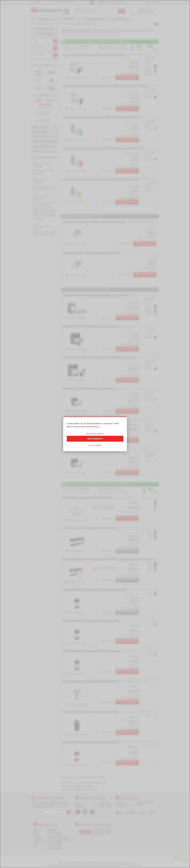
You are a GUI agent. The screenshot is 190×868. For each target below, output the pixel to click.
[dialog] (95, 434)
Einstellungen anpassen (95, 434)
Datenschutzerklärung (90, 427)
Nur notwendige (95, 445)
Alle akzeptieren (95, 439)
